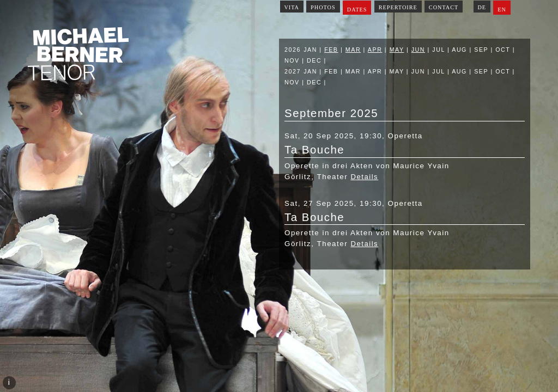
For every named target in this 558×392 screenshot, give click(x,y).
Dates (357, 10)
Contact (444, 7)
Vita (292, 7)
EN (502, 10)
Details (364, 177)
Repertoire (398, 7)
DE (482, 7)
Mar (353, 50)
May (397, 50)
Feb (331, 50)
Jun (418, 50)
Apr (375, 50)
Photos (323, 7)
